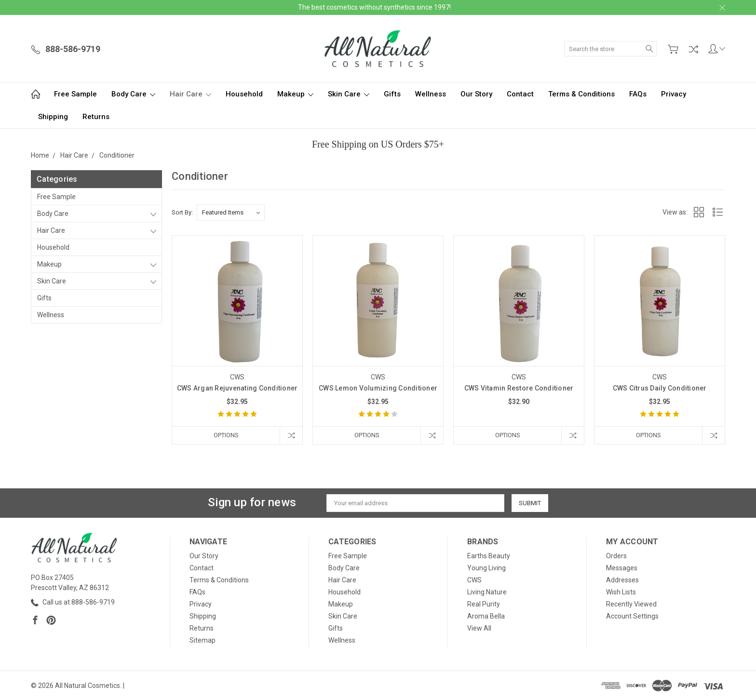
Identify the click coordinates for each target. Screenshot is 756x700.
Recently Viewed (631, 604)
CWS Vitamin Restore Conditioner (519, 388)
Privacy (674, 94)
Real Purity (484, 604)
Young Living (486, 568)
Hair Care (190, 94)
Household (244, 94)
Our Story (476, 94)
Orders (616, 556)
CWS (474, 580)
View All (479, 628)
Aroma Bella (486, 616)
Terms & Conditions (581, 94)
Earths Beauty (489, 556)
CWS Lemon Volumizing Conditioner (378, 388)
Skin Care (349, 94)
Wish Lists (621, 592)
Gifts (392, 94)
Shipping (53, 117)
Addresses (622, 580)
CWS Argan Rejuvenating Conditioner (237, 388)
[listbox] (231, 213)
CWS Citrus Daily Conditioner (660, 388)
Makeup (295, 94)
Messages (622, 568)
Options (226, 435)
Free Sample (75, 94)
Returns (96, 117)
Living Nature (487, 592)
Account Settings (632, 616)
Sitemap (202, 640)
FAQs (638, 94)
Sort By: (182, 212)
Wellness (431, 94)
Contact (520, 94)
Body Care (133, 94)
